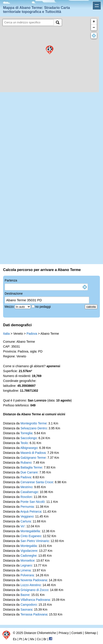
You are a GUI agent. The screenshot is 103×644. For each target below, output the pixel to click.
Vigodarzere (29, 551)
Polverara (27, 575)
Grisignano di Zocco (34, 590)
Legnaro (26, 565)
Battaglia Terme (31, 467)
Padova (32, 334)
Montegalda (29, 546)
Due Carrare (29, 472)
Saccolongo (29, 438)
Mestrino (27, 487)
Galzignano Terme (33, 458)
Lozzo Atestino (31, 585)
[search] (28, 22)
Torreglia (26, 433)
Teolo (24, 443)
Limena (26, 570)
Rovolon (26, 497)
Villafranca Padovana (35, 600)
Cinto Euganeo (31, 536)
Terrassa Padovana (34, 614)
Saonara (26, 609)
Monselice (28, 560)
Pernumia (27, 507)
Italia (6, 334)
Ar (26, 639)
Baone (25, 595)
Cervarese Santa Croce (37, 482)
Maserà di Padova (33, 453)
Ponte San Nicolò (33, 502)
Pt (21, 639)
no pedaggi (43, 307)
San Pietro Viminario (35, 541)
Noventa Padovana (34, 580)
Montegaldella (30, 531)
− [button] (94, 28)
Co (39, 639)
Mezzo (10, 307)
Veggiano (27, 516)
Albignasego (29, 448)
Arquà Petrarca (31, 512)
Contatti (77, 633)
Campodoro (29, 605)
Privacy (64, 633)
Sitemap (90, 633)
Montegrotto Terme (34, 423)
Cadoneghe (29, 556)
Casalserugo (29, 492)
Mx (32, 639)
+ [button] (94, 22)
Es (15, 639)
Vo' (23, 526)
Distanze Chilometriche (40, 633)
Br (45, 639)
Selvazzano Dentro (34, 428)
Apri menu (97, 6)
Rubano (26, 463)
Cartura (26, 521)
